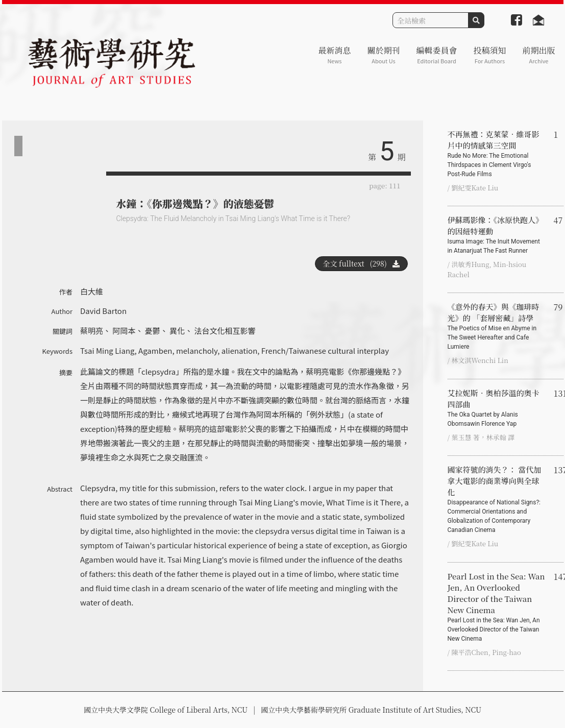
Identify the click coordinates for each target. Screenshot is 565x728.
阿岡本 (124, 331)
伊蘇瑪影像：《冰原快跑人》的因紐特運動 (497, 235)
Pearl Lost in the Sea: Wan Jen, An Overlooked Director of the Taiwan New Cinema (497, 607)
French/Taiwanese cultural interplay (325, 350)
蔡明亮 (92, 331)
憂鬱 (153, 331)
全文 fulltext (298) (361, 263)
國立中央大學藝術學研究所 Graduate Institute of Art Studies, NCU (371, 710)
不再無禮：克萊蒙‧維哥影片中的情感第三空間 (497, 154)
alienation (240, 350)
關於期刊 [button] (383, 55)
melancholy (197, 350)
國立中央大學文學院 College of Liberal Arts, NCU (166, 710)
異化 (177, 331)
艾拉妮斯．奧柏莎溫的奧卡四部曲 (497, 408)
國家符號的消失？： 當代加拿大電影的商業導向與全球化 (497, 499)
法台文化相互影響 (225, 331)
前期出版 (538, 55)
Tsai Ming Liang (107, 350)
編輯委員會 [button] (436, 55)
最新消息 (334, 55)
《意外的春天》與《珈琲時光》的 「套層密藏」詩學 (497, 326)
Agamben (155, 350)
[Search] (431, 20)
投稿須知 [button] (489, 55)
